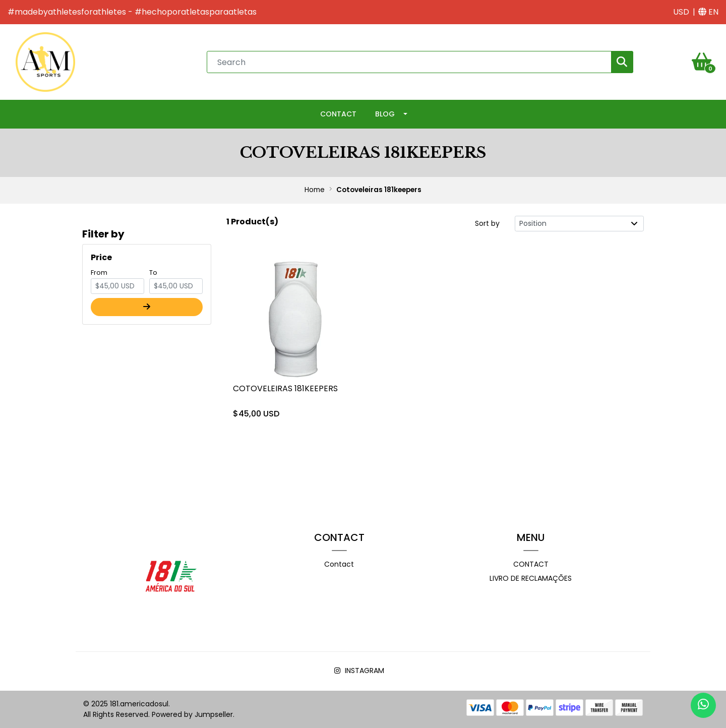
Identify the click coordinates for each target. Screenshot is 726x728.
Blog (385, 114)
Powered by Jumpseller (192, 714)
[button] (681, 12)
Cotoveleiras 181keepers (285, 388)
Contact (338, 114)
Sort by (487, 223)
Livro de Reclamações (531, 578)
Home (315, 190)
